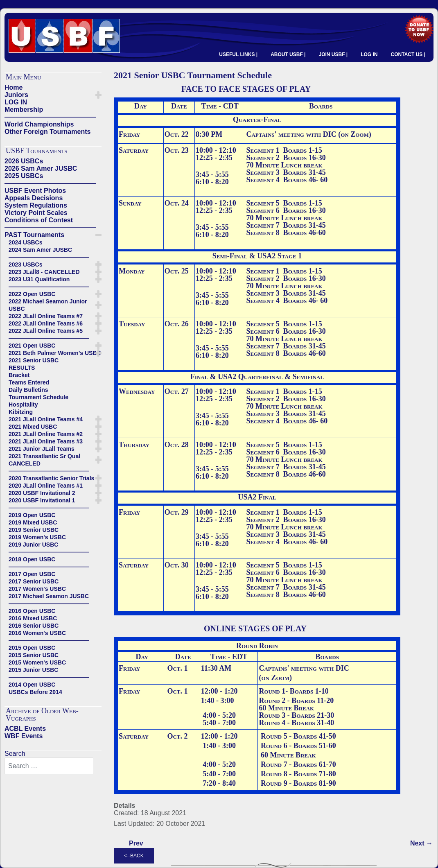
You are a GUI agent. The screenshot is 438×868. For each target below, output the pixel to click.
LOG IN (369, 54)
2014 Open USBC (32, 685)
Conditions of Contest (39, 220)
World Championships (39, 124)
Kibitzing (21, 412)
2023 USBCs (26, 264)
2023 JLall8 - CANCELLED (44, 272)
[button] (98, 95)
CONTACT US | (408, 54)
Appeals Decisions (34, 198)
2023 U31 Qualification (39, 279)
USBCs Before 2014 (35, 692)
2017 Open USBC (32, 574)
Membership (24, 110)
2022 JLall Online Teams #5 (46, 331)
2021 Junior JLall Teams (42, 449)
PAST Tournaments (34, 235)
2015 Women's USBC (37, 662)
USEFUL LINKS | (238, 54)
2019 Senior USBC (34, 530)
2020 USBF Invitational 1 (42, 500)
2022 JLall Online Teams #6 (46, 323)
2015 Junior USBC (33, 670)
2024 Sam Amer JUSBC (40, 250)
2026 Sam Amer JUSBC (41, 168)
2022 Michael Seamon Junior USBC (48, 305)
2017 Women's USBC (37, 589)
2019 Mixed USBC (33, 522)
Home (14, 87)
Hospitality (23, 405)
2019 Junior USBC (33, 545)
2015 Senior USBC (34, 655)
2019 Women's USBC (37, 537)
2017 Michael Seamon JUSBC (49, 596)
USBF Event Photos (35, 191)
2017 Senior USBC (34, 581)
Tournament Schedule (38, 397)
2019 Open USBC (32, 515)
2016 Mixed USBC (33, 618)
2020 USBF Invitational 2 (42, 493)
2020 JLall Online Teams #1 (46, 486)
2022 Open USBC (32, 294)
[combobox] (49, 766)
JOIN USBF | (333, 54)
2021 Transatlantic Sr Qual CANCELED (44, 460)
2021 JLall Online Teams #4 (46, 419)
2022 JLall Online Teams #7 (46, 316)
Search (15, 754)
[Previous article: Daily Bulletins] (136, 843)
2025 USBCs (24, 176)
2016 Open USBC (32, 611)
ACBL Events (25, 729)
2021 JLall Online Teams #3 (46, 441)
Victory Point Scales (36, 213)
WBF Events (24, 736)
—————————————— (50, 117)
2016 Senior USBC (34, 626)
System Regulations (36, 205)
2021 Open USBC (32, 346)
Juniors (16, 95)
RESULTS (22, 368)
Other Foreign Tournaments (47, 132)
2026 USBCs (24, 161)
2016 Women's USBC (37, 633)
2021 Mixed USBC (33, 427)
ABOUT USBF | (288, 54)
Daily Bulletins (28, 390)
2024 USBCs (26, 242)
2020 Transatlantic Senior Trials (51, 478)
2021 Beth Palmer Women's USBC (55, 353)
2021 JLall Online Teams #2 (46, 434)
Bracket (19, 375)
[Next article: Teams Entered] (421, 843)
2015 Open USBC (32, 648)
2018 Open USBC (32, 559)
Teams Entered (29, 382)
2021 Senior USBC (34, 360)
